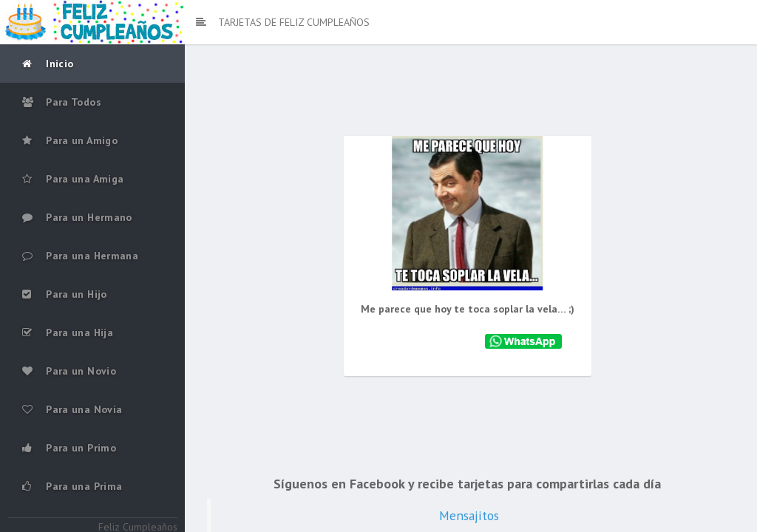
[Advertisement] (471, 96)
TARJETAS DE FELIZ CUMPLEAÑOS (283, 22)
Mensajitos (473, 515)
